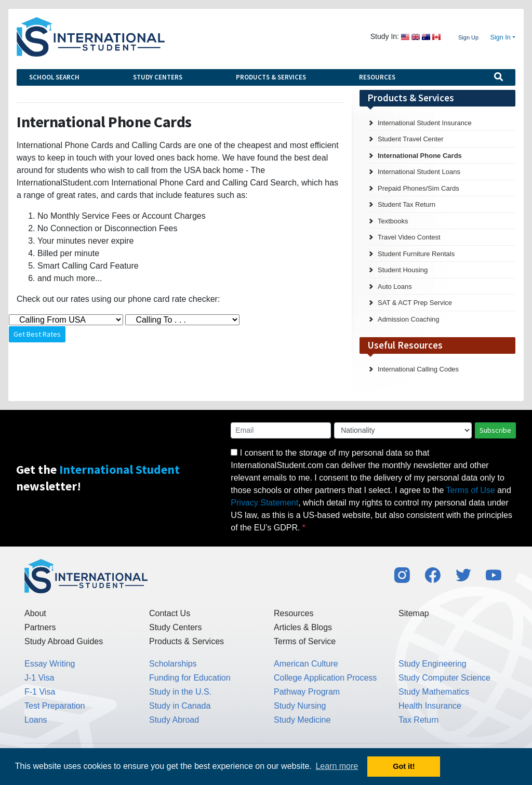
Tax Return (418, 720)
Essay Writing (50, 664)
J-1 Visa (39, 678)
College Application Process (325, 678)
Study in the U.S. (180, 692)
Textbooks (393, 221)
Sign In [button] (501, 37)
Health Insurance (430, 706)
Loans (36, 720)
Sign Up (468, 37)
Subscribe (495, 430)
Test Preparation (55, 706)
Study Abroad (174, 720)
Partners (40, 627)
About (35, 613)
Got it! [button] (404, 766)
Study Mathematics (434, 692)
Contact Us (170, 613)
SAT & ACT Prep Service (415, 303)
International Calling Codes (418, 369)
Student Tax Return (407, 204)
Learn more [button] (337, 766)
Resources (377, 77)
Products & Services (271, 77)
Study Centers (158, 77)
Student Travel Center (410, 139)
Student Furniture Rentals (416, 254)
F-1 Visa (40, 692)
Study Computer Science (444, 678)
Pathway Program (307, 692)
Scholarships (173, 664)
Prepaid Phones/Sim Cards (418, 188)
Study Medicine (302, 720)
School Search (54, 77)
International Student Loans (419, 172)
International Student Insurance (425, 123)
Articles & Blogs (303, 627)
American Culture (306, 664)
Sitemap (414, 613)
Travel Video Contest (409, 237)
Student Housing (403, 270)
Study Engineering (433, 664)
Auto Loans (395, 287)
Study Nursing (300, 706)
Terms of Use (471, 490)
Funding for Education (190, 678)
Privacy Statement (264, 503)
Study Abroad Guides (64, 641)
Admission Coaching (409, 319)
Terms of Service (305, 641)
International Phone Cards (420, 156)
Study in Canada (180, 706)
